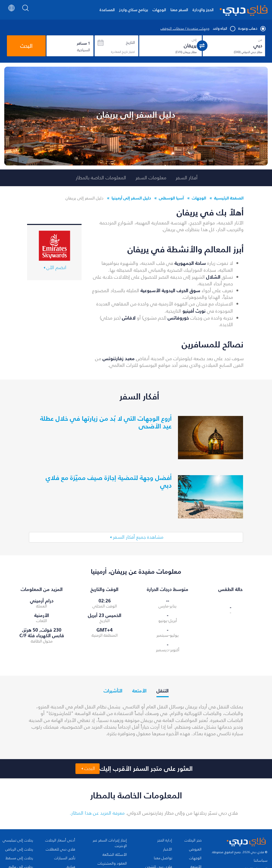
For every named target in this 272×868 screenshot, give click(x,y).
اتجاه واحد (224, 29)
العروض (195, 849)
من (260, 40)
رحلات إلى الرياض (19, 849)
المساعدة (107, 10)
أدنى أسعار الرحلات (60, 840)
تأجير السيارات (65, 858)
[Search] (26, 12)
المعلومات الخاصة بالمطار (101, 178)
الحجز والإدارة (203, 10)
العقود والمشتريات (112, 863)
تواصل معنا (163, 858)
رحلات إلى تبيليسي (18, 840)
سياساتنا (261, 860)
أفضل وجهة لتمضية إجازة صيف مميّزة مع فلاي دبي (109, 481)
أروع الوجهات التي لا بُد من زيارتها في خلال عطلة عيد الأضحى (106, 422)
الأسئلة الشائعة (115, 855)
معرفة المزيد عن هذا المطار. (97, 813)
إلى (194, 40)
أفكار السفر (187, 178)
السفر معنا (179, 10)
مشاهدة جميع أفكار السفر (138, 537)
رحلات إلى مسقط (19, 858)
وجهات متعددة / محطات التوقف (185, 29)
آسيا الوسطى (171, 198)
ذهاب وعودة (252, 29)
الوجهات (159, 10)
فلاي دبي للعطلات (60, 849)
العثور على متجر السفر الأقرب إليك (146, 769)
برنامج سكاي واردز (133, 10)
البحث (26, 46)
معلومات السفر (151, 178)
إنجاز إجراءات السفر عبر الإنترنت (110, 843)
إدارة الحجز (165, 840)
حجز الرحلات (193, 840)
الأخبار (168, 849)
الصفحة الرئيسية (229, 198)
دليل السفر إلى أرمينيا (131, 198)
